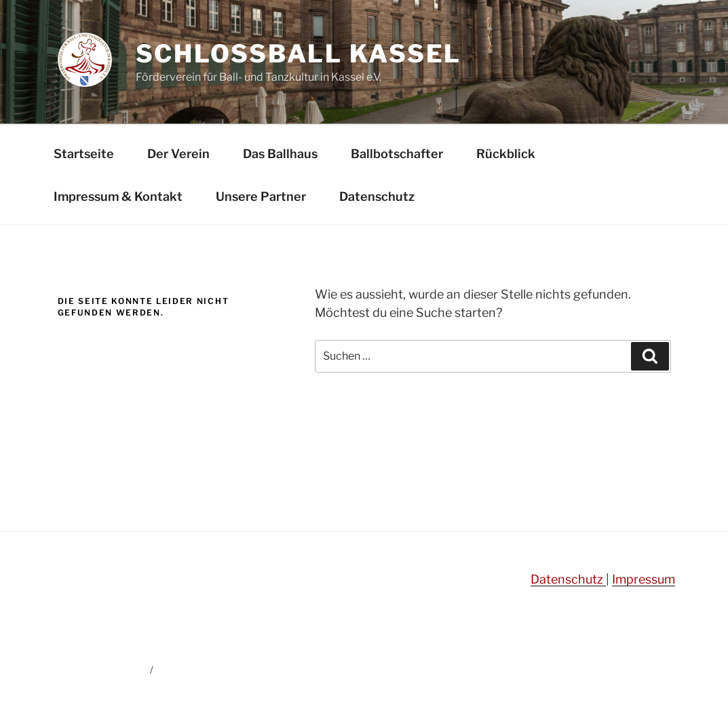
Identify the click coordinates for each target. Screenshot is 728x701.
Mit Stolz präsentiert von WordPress (236, 669)
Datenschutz (377, 196)
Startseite (84, 154)
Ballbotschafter (397, 154)
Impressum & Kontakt (118, 196)
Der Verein (178, 154)
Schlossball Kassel (299, 54)
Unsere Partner (261, 196)
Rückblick (506, 154)
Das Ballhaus (280, 154)
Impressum (644, 579)
